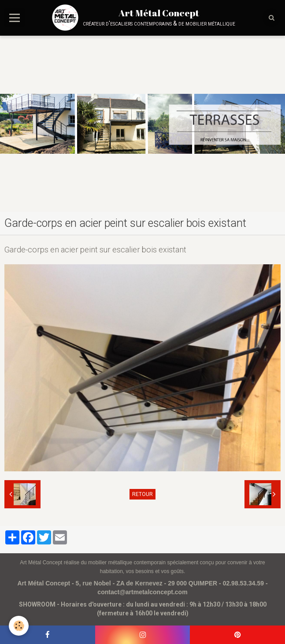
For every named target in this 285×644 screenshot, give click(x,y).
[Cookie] (19, 626)
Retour (142, 494)
